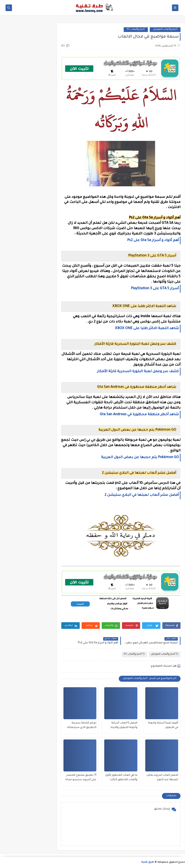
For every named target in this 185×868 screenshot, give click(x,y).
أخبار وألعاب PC (136, 30)
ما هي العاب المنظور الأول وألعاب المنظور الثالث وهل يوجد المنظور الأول (121, 778)
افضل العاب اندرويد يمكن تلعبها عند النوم (162, 778)
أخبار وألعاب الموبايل (165, 30)
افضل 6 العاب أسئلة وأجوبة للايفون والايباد (124, 725)
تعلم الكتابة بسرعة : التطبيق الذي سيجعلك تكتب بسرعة (82, 726)
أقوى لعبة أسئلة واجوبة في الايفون (163, 725)
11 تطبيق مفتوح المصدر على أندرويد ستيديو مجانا (81, 778)
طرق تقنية (148, 862)
